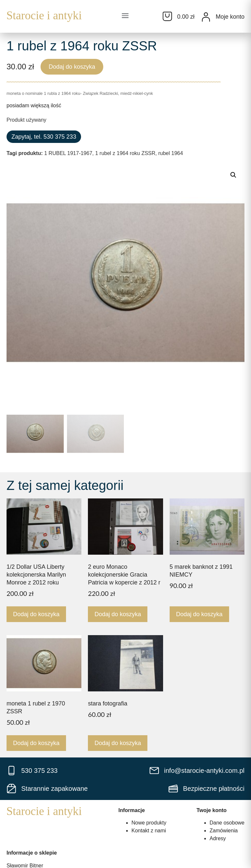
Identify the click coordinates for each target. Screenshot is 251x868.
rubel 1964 (171, 153)
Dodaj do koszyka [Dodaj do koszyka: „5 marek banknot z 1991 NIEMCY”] (199, 614)
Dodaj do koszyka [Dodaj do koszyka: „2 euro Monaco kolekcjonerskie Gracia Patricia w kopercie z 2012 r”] (118, 614)
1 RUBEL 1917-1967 (68, 153)
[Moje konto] (206, 17)
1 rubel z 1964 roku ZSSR (125, 153)
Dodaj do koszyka (72, 67)
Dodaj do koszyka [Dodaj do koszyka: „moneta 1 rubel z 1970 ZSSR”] (36, 743)
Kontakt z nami (149, 831)
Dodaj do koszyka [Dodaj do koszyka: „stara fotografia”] (118, 743)
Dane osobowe (227, 823)
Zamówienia (224, 831)
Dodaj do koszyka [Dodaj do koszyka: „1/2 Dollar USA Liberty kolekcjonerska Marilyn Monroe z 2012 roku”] (36, 614)
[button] (125, 16)
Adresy (218, 838)
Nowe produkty (149, 823)
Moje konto (230, 17)
